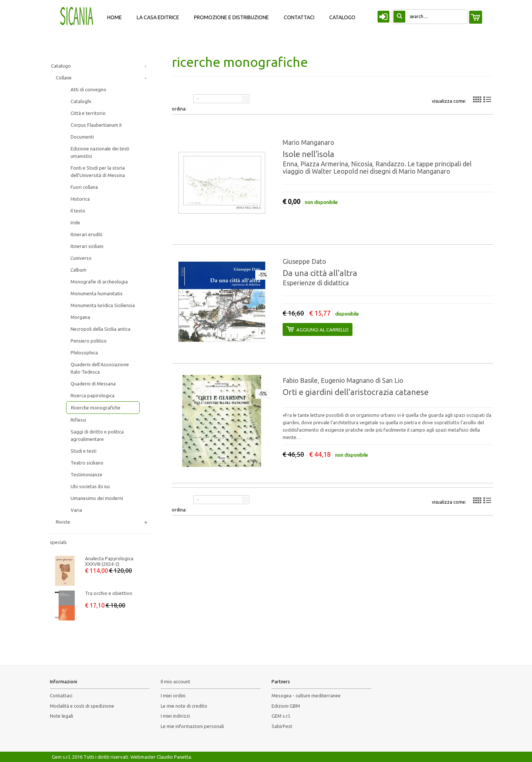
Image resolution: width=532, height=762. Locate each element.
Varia (76, 510)
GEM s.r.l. (281, 716)
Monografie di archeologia (99, 282)
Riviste (63, 522)
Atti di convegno (88, 89)
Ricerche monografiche (96, 408)
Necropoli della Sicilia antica (100, 329)
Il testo (78, 211)
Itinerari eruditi (86, 234)
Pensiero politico (89, 341)
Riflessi (78, 420)
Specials (58, 542)
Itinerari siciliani (87, 246)
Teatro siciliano (87, 463)
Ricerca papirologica (93, 395)
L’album (79, 270)
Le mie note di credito (184, 706)
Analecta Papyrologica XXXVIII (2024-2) (109, 561)
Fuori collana (84, 187)
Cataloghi (81, 101)
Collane (64, 78)
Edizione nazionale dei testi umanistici (100, 152)
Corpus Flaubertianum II (96, 125)
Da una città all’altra (320, 273)
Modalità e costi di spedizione (82, 706)
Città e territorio (88, 113)
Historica (80, 199)
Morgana (80, 317)
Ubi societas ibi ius (90, 486)
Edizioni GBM (286, 706)
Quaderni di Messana (93, 384)
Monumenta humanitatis (97, 293)
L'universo (81, 258)
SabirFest (282, 726)
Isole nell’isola (308, 154)
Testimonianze (86, 474)
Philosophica (84, 353)
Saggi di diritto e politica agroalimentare (97, 435)
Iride (75, 222)
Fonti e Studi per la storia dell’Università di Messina (98, 171)
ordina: (179, 109)
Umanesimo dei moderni (97, 498)
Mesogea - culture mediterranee (306, 695)
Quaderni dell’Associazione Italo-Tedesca (100, 368)
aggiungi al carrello (317, 329)
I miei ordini (173, 695)
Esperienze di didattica (316, 283)
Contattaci (61, 695)
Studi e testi (83, 451)
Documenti (82, 137)
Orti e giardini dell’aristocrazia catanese (356, 392)
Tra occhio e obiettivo (109, 593)
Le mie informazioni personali (192, 726)
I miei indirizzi (175, 716)
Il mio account (175, 681)
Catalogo (61, 66)
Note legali (62, 716)
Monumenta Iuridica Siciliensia (103, 305)
